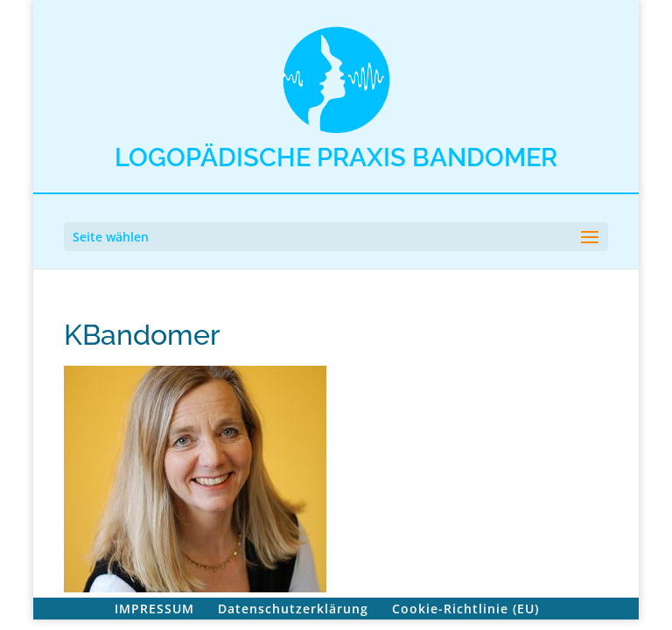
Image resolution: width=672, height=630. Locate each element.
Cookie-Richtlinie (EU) (465, 609)
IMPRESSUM (154, 609)
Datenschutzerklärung (293, 609)
